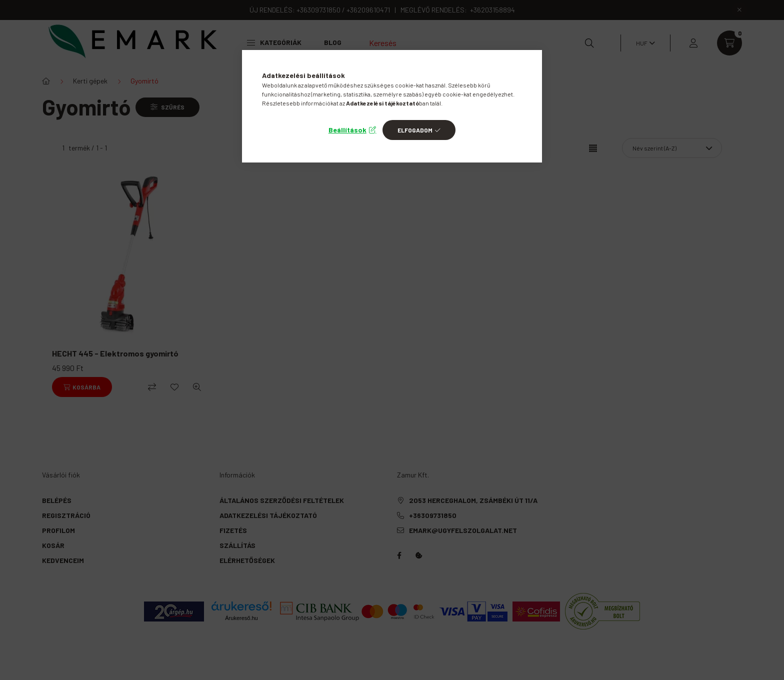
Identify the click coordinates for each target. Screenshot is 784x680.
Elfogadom (415, 130)
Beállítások (347, 130)
